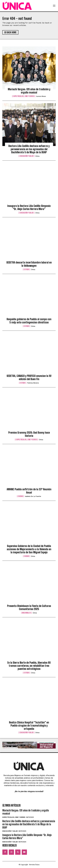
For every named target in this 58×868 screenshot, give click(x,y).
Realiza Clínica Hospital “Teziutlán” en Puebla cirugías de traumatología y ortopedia (29, 726)
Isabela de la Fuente (33, 496)
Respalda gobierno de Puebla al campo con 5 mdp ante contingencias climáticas (29, 321)
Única (37, 156)
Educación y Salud (27, 156)
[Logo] (17, 6)
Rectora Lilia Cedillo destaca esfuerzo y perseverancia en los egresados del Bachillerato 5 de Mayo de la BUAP (29, 149)
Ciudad (20, 496)
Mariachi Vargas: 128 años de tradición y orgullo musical (29, 91)
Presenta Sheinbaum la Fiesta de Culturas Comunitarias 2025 (29, 607)
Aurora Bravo (41, 96)
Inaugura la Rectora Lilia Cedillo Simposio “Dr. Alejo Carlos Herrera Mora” (29, 207)
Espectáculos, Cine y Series (24, 96)
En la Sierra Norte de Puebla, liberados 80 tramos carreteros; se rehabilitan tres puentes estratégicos (29, 666)
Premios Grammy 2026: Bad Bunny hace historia (29, 434)
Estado (27, 269)
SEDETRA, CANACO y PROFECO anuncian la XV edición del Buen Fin (29, 377)
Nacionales (26, 613)
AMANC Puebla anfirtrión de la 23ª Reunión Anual (29, 491)
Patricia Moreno (33, 383)
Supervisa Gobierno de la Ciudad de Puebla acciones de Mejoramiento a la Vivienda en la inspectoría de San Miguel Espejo (29, 549)
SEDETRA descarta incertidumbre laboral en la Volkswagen (29, 264)
